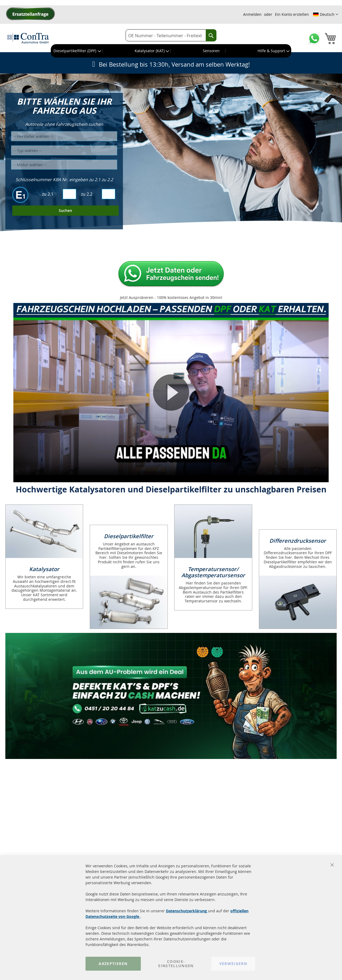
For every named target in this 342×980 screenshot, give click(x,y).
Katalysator (44, 569)
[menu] (171, 51)
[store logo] (28, 38)
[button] (326, 14)
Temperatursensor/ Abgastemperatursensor (213, 572)
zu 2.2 (87, 194)
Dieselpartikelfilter (129, 536)
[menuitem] (77, 51)
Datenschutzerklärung (187, 911)
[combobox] (171, 35)
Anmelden (252, 14)
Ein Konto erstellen (292, 14)
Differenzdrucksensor (298, 541)
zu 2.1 (48, 194)
